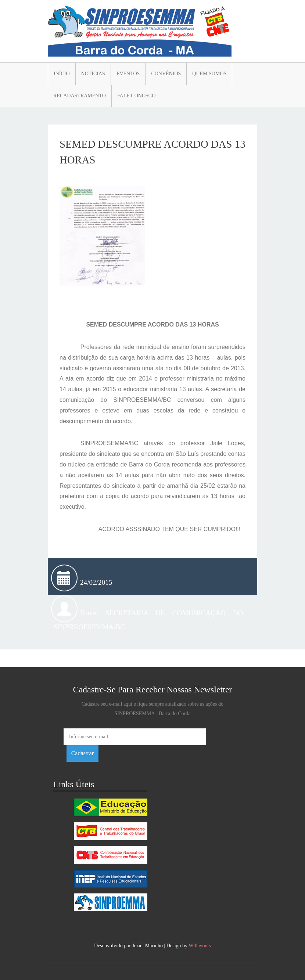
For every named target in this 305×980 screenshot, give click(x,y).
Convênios (166, 74)
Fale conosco (136, 96)
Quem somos (209, 74)
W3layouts (200, 946)
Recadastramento (80, 96)
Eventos (128, 74)
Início (62, 74)
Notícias (93, 74)
